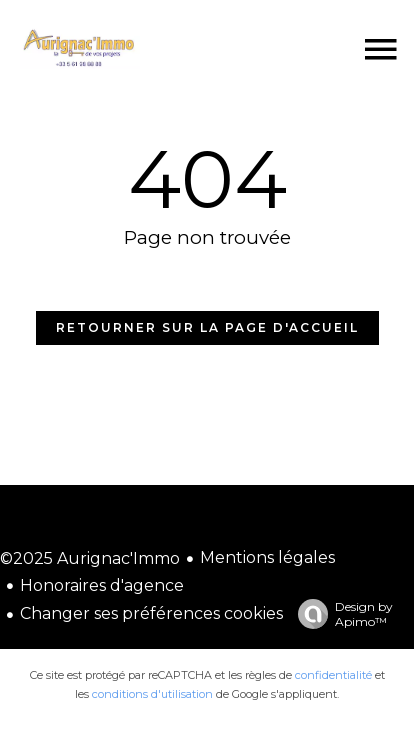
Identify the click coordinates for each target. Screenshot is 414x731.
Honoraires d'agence (102, 585)
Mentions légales (267, 557)
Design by (340, 614)
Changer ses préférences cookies (151, 613)
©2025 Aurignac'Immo (90, 558)
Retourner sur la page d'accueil (207, 327)
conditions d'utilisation (152, 694)
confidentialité (333, 675)
